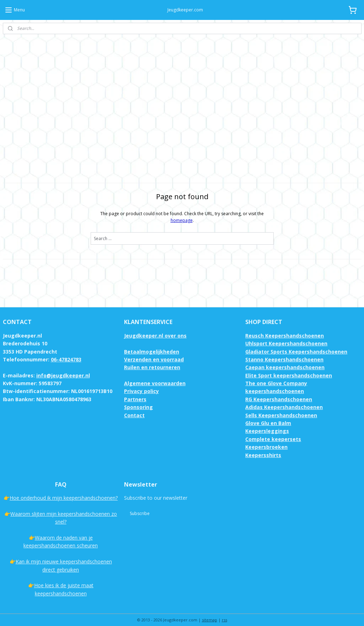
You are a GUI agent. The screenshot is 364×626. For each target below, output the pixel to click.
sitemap (210, 613)
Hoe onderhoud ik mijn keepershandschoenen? (64, 491)
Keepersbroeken (266, 440)
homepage (182, 214)
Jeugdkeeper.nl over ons (155, 329)
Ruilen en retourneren (152, 360)
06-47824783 (66, 353)
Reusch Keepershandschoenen (285, 329)
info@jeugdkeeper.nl (63, 369)
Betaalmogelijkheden (152, 345)
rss (224, 613)
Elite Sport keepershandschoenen (289, 369)
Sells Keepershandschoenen (281, 409)
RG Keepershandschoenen (279, 392)
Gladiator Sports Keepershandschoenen (296, 345)
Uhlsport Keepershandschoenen (286, 337)
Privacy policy (141, 384)
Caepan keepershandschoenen (285, 360)
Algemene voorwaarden (155, 376)
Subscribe (140, 507)
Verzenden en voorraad (154, 353)
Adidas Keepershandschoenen (284, 400)
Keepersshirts (263, 448)
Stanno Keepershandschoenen (284, 353)
